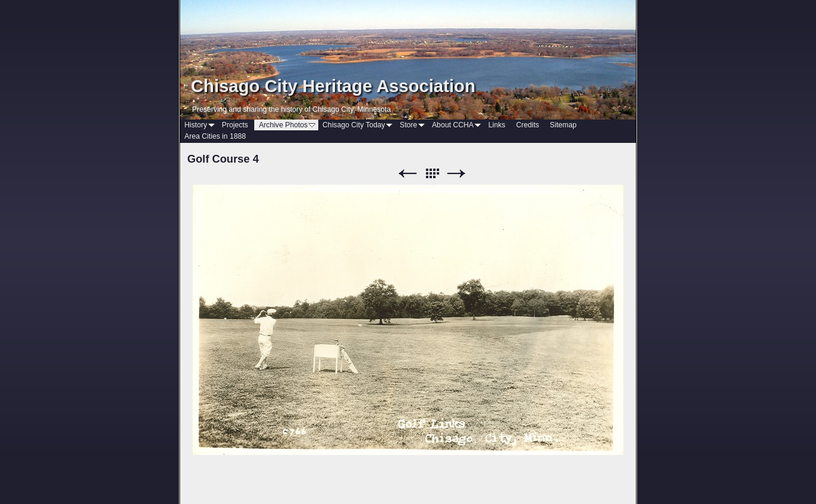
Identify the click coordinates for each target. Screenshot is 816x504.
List (432, 174)
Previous (407, 174)
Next (456, 174)
